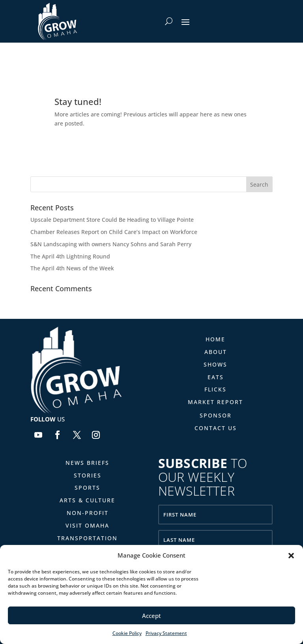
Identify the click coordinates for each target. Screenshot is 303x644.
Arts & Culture (87, 500)
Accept (151, 616)
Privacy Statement (166, 633)
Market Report (215, 402)
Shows (215, 364)
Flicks (215, 389)
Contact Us (216, 428)
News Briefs (87, 463)
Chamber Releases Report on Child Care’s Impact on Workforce (114, 232)
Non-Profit (88, 513)
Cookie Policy (127, 633)
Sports (87, 488)
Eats (216, 377)
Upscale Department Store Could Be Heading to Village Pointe (112, 220)
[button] (291, 556)
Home (215, 339)
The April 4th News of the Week (72, 268)
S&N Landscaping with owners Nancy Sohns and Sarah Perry (111, 244)
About (216, 352)
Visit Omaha (87, 525)
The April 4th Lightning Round (70, 256)
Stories (88, 475)
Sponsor (216, 415)
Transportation (87, 538)
